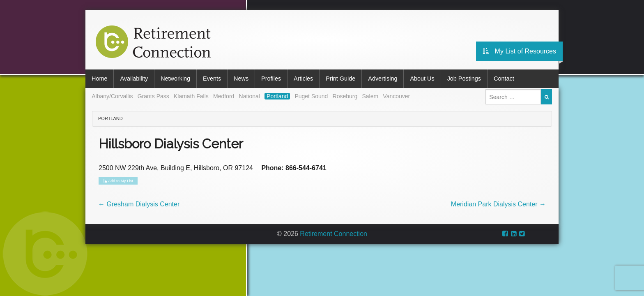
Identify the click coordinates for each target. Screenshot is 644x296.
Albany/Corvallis (112, 96)
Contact (504, 79)
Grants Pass (153, 96)
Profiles (271, 79)
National (250, 96)
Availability (134, 79)
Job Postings (464, 79)
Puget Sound (311, 96)
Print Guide (340, 79)
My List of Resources (519, 51)
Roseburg (345, 96)
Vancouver (396, 96)
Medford (224, 96)
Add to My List (118, 181)
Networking (175, 79)
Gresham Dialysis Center (139, 204)
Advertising (383, 79)
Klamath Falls (191, 96)
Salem (370, 96)
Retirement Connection (333, 234)
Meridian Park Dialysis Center (498, 204)
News (241, 79)
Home (99, 79)
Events (212, 79)
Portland (277, 96)
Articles (303, 79)
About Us (422, 79)
